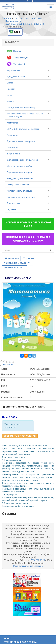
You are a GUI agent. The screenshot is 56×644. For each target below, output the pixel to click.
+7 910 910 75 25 (37, 560)
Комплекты (12, 123)
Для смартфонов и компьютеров (28, 160)
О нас (8, 639)
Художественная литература (28, 197)
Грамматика (13, 148)
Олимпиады (13, 135)
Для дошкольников (28, 76)
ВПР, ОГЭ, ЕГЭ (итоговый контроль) (28, 129)
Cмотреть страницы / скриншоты (24, 407)
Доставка (12, 258)
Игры (9, 95)
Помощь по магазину (18, 263)
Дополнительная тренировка (21, 141)
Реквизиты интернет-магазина (28, 566)
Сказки (10, 83)
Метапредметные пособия (20, 166)
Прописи (11, 89)
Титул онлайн (13, 154)
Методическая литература (28, 191)
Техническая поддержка (21, 642)
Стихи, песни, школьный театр (21, 108)
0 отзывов (8, 365)
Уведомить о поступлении (20, 436)
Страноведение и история (19, 172)
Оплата (29, 258)
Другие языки (28, 203)
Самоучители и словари (18, 185)
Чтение (28, 101)
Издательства (28, 70)
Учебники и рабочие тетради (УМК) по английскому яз (28, 115)
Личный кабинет (15, 268)
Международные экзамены (20, 178)
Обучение (28, 209)
